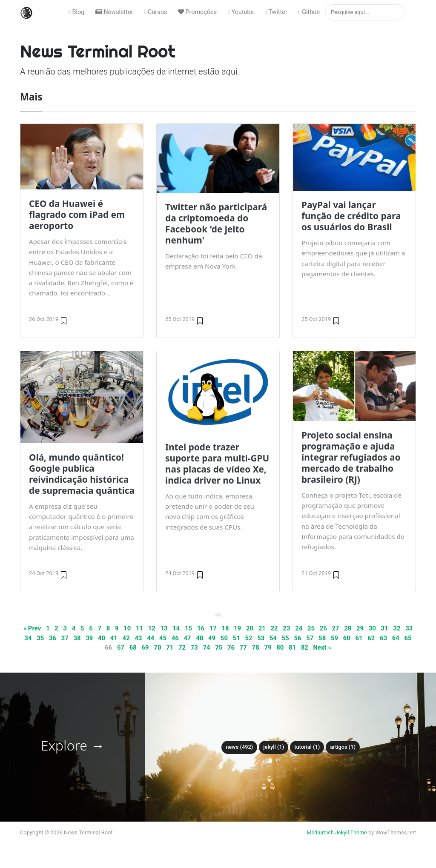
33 (409, 628)
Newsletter (114, 12)
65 (408, 638)
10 (127, 628)
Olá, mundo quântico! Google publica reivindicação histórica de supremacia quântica (82, 474)
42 (126, 638)
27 (335, 628)
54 (273, 638)
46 (175, 638)
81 (292, 647)
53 (261, 638)
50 (224, 638)
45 (163, 638)
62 (371, 638)
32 (397, 628)
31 (385, 628)
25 (311, 628)
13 (164, 628)
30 (372, 628)
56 (298, 638)
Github (309, 12)
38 (77, 638)
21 (262, 628)
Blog (77, 12)
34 (28, 638)
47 (188, 638)
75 (219, 647)
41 (114, 638)
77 (243, 647)
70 (157, 647)
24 (299, 628)
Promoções (197, 12)
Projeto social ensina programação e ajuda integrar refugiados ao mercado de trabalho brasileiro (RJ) (351, 457)
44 (151, 638)
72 (182, 647)
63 (383, 638)
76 (231, 647)
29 (360, 628)
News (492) (239, 747)
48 (199, 638)
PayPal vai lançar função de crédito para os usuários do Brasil (351, 216)
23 (286, 628)
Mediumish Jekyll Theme (337, 832)
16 (201, 628)
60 (347, 638)
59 (334, 638)
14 (176, 628)
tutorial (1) (307, 747)
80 (280, 647)
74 (206, 647)
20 (250, 628)
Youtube (241, 12)
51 (237, 638)
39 (89, 638)
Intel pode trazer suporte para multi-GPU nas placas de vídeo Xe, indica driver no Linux (217, 464)
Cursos (155, 12)
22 (274, 628)
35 (40, 638)
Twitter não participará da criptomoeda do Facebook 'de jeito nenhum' (216, 223)
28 (348, 628)
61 (359, 638)
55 (285, 638)
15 (188, 628)
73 (194, 647)
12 (152, 628)
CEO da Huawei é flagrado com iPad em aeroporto (77, 215)
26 (323, 628)
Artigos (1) (343, 747)
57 (310, 638)
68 (133, 647)
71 (170, 647)
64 (396, 638)
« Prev (32, 628)
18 (225, 628)
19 (237, 628)
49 (212, 638)
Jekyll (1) (274, 747)
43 (138, 638)
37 (65, 638)
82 (305, 647)
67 (121, 647)
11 (139, 628)
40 (102, 638)
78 (256, 647)
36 (53, 638)
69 (145, 647)
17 (213, 628)
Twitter (276, 12)
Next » (322, 647)
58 (322, 638)
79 (268, 647)
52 (248, 638)
